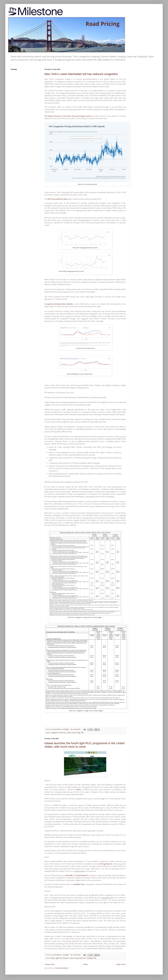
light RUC (59, 958)
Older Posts (121, 964)
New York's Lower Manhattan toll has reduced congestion (81, 74)
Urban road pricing (73, 733)
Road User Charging (86, 958)
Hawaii (53, 958)
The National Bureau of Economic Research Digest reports (68, 116)
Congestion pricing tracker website (59, 304)
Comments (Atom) (61, 968)
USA (82, 733)
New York (63, 733)
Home (85, 964)
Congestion (54, 733)
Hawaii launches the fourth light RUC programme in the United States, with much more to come (84, 745)
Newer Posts (50, 964)
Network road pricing (70, 958)
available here (79, 884)
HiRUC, (79, 789)
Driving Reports (106, 864)
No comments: (76, 729)
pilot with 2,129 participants (77, 875)
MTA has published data (58, 199)
